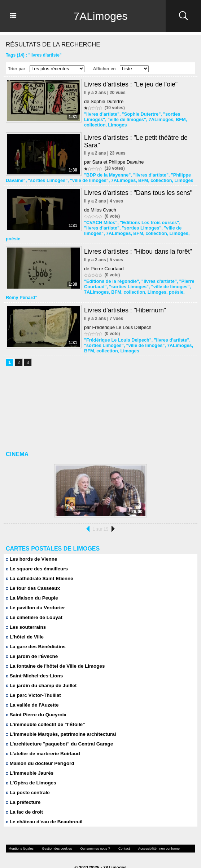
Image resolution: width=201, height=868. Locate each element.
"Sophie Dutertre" (138, 114)
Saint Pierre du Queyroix (35, 704)
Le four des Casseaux (32, 577)
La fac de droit (24, 801)
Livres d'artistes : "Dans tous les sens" (139, 191)
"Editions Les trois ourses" (146, 221)
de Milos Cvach (100, 208)
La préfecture (23, 791)
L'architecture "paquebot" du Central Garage (58, 733)
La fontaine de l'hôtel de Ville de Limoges (54, 655)
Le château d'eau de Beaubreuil (43, 811)
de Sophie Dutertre (104, 101)
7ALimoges (100, 16)
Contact (116, 838)
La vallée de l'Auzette (31, 694)
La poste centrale (27, 782)
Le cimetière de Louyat (33, 607)
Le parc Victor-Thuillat (32, 684)
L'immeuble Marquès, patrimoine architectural (59, 723)
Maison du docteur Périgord (39, 753)
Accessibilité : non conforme (148, 838)
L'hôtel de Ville (24, 626)
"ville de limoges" (125, 119)
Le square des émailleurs (36, 558)
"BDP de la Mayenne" (106, 174)
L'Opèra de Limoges (30, 772)
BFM (175, 119)
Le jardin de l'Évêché (31, 646)
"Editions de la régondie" (110, 273)
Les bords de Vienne (31, 548)
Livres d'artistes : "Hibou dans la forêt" (139, 243)
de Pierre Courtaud (104, 260)
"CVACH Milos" (100, 221)
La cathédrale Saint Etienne (38, 568)
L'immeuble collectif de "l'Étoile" (44, 714)
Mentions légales (20, 838)
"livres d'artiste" (101, 114)
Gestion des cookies (53, 838)
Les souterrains (25, 616)
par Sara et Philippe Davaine (114, 161)
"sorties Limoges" (45, 179)
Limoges (116, 124)
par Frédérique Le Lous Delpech (118, 318)
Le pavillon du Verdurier (34, 597)
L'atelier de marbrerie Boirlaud (42, 743)
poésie (171, 231)
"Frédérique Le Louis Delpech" (116, 330)
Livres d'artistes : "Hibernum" (126, 301)
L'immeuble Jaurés (29, 762)
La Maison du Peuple (31, 587)
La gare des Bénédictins (35, 636)
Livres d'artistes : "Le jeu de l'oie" (132, 84)
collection (94, 124)
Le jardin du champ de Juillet (40, 675)
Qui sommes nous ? (89, 838)
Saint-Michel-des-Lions (33, 665)
